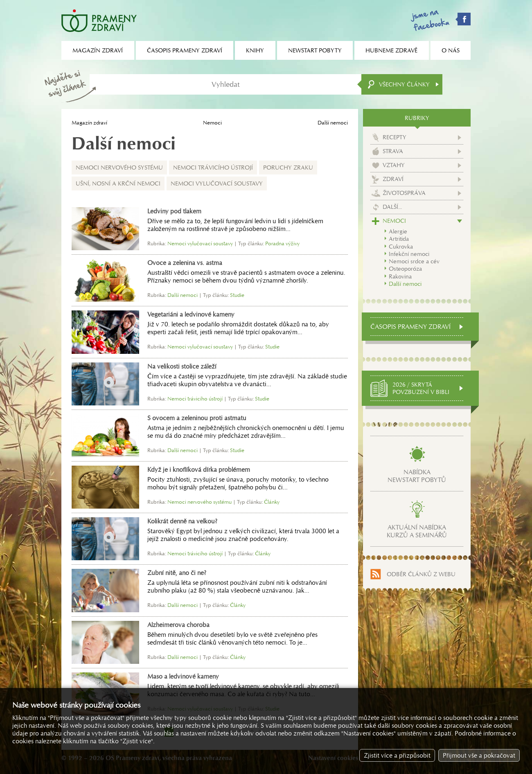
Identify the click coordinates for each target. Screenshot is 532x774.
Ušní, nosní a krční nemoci (118, 183)
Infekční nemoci (409, 254)
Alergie (398, 231)
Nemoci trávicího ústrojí (213, 167)
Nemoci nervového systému (119, 167)
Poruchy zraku (288, 167)
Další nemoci (405, 284)
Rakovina (400, 276)
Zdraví (393, 179)
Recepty (394, 137)
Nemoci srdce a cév (414, 261)
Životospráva (404, 193)
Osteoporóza (405, 269)
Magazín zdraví (89, 123)
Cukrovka (401, 247)
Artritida (399, 239)
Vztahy (394, 165)
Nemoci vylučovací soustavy (217, 183)
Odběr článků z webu (421, 574)
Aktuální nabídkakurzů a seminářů (417, 531)
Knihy (255, 50)
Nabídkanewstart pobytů (417, 476)
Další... (392, 207)
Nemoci (212, 123)
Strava (393, 151)
